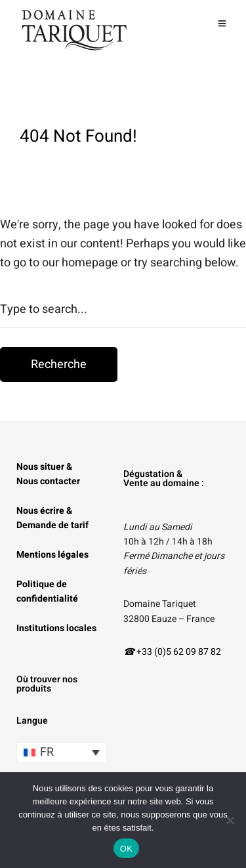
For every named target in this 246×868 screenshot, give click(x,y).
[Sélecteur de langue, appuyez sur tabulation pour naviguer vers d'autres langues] (62, 752)
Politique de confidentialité (47, 591)
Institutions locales (56, 628)
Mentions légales (52, 555)
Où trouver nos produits (47, 684)
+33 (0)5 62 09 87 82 (179, 652)
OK (126, 849)
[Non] (230, 820)
